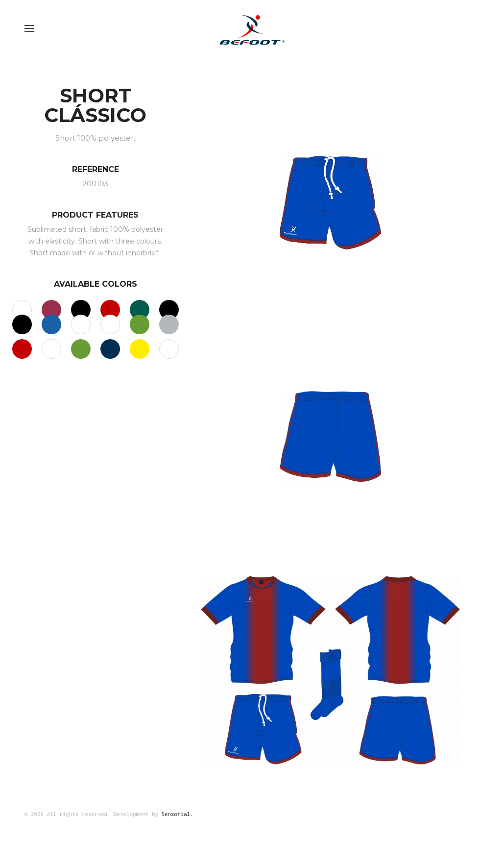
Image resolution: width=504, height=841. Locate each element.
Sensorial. (178, 814)
